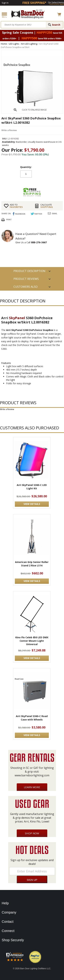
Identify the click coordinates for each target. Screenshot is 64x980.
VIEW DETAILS (32, 504)
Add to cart (32, 182)
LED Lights (14, 44)
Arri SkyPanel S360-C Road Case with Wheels (32, 718)
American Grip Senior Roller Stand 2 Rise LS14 (32, 564)
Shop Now (32, 833)
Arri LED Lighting (29, 44)
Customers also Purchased (26, 288)
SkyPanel (17, 318)
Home (4, 44)
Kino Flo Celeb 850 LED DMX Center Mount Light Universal (32, 641)
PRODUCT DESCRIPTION (29, 271)
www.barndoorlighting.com (32, 775)
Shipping (50, 206)
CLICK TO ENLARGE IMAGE (34, 110)
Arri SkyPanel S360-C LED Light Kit (32, 487)
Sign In (5, 3)
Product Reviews (26, 279)
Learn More (32, 787)
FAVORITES (20, 206)
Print (9, 219)
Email (55, 213)
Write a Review (9, 130)
